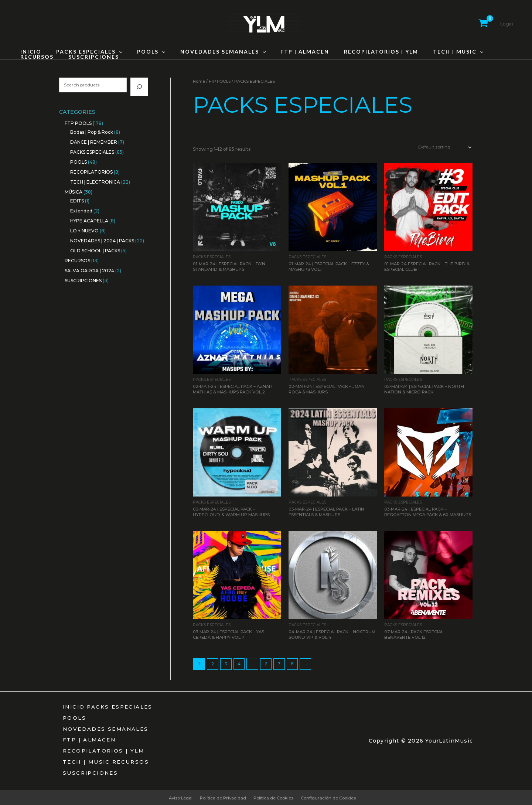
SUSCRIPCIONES (43, 57)
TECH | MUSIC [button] (429, 52)
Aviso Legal (177, 797)
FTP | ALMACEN (285, 52)
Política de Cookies (274, 797)
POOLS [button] (140, 52)
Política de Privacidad (221, 797)
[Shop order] (443, 148)
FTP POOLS (221, 81)
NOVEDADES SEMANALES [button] (207, 52)
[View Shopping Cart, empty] (483, 24)
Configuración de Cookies (332, 797)
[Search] (139, 87)
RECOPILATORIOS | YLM (357, 52)
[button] (112, 52)
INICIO (29, 52)
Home (199, 81)
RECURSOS (482, 52)
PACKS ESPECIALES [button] (83, 52)
